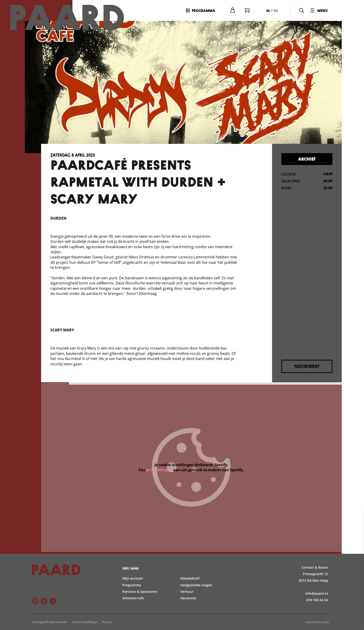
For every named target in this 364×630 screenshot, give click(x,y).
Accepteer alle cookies (325, 608)
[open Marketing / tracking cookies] (357, 591)
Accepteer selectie (325, 621)
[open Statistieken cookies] (357, 577)
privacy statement (306, 547)
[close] (357, 520)
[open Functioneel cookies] (357, 563)
